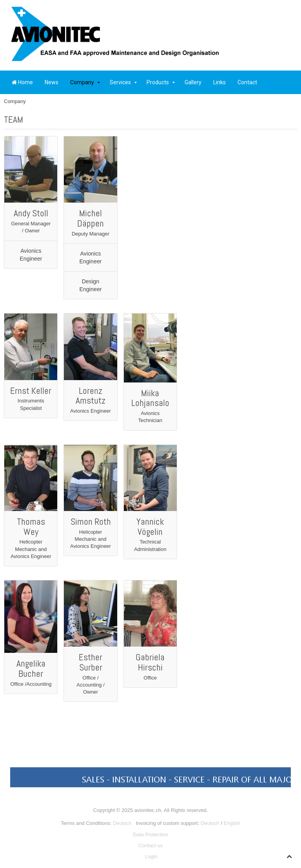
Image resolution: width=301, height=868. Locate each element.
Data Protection (150, 834)
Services (120, 82)
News (52, 82)
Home (22, 82)
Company (82, 82)
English (232, 823)
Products (158, 82)
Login (151, 856)
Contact (247, 82)
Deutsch (122, 823)
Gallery (193, 82)
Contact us (150, 845)
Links (219, 82)
